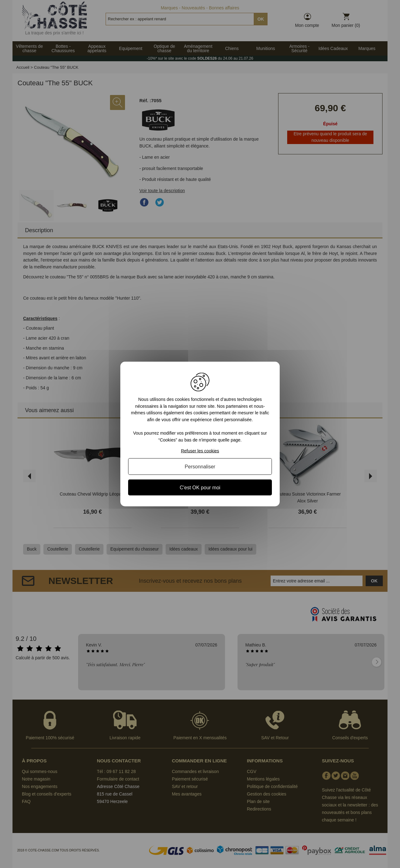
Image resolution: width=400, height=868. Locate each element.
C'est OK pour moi (200, 487)
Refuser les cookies (200, 451)
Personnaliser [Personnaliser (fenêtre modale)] (200, 466)
